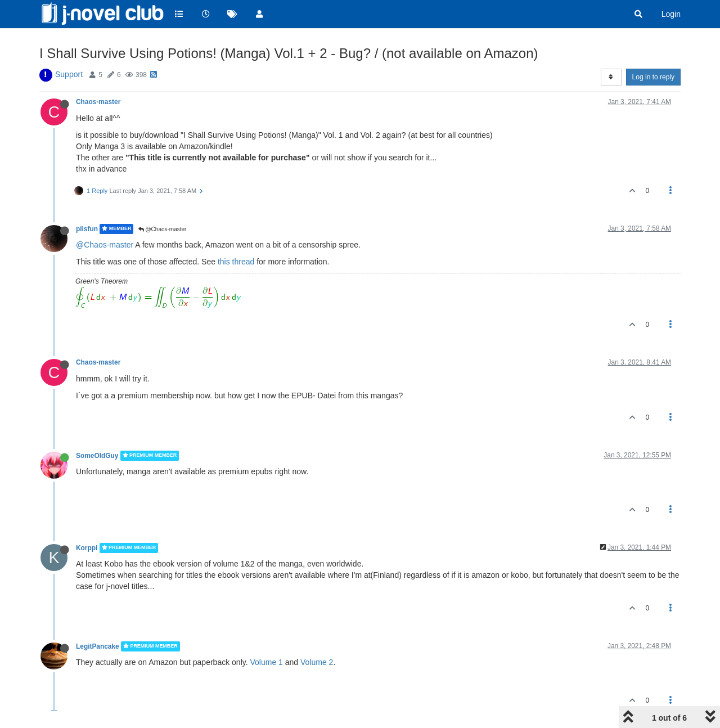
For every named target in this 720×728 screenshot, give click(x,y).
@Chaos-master (163, 229)
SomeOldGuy (97, 456)
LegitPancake (98, 646)
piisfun (87, 229)
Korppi (87, 548)
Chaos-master (98, 102)
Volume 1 (266, 662)
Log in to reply (653, 77)
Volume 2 (317, 662)
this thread (236, 262)
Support (69, 74)
